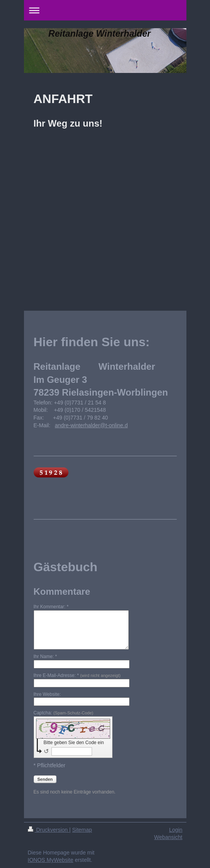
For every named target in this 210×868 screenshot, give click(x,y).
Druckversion (49, 830)
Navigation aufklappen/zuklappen (105, 10)
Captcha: (64, 713)
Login (176, 830)
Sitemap (82, 830)
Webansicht (168, 837)
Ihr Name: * (45, 656)
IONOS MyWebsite (51, 860)
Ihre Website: (47, 694)
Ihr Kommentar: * (51, 607)
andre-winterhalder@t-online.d (91, 425)
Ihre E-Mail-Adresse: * (77, 675)
